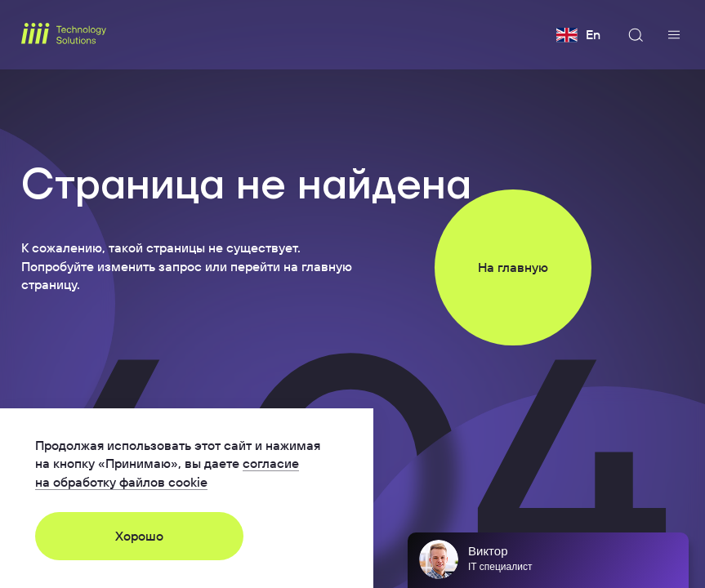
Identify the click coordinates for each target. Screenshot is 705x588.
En (578, 35)
